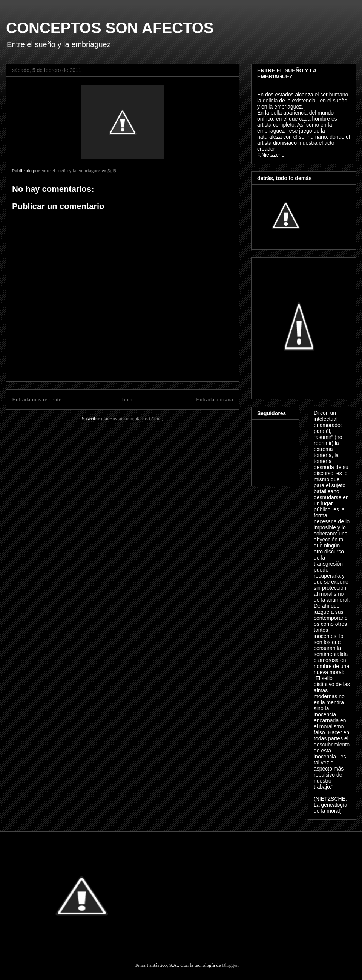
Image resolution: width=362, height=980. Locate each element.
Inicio (129, 399)
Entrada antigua (215, 399)
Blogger (230, 965)
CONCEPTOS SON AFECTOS (110, 28)
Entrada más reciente (37, 399)
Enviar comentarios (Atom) (136, 418)
